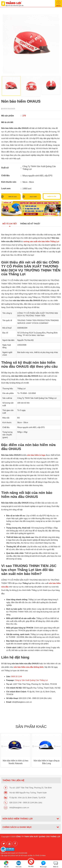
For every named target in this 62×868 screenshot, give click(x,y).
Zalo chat (33, 197)
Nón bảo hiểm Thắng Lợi (17, 819)
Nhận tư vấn (52, 196)
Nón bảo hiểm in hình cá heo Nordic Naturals (15, 762)
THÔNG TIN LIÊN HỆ (13, 780)
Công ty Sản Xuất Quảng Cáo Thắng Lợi (31, 680)
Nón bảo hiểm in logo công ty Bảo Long (47, 762)
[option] (31, 44)
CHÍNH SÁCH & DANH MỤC (17, 827)
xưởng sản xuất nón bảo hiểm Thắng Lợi (41, 241)
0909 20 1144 (13, 197)
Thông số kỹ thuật (30, 224)
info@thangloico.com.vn (19, 808)
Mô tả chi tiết (10, 224)
